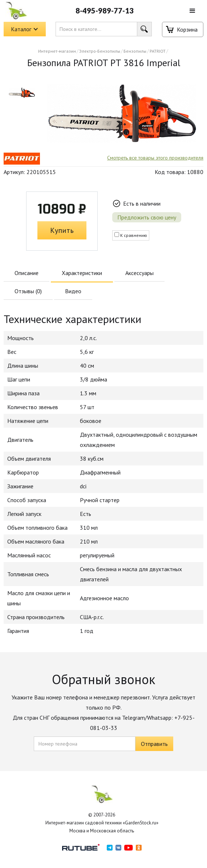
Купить (62, 230)
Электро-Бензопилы (100, 51)
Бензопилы (135, 51)
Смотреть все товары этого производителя (155, 158)
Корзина (187, 29)
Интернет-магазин (57, 51)
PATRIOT (158, 51)
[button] (192, 11)
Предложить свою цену (147, 217)
